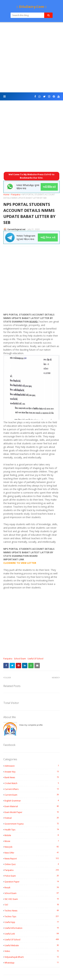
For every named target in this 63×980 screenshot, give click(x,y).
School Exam (20, 659)
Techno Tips (32, 916)
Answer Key (32, 772)
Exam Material (32, 806)
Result (32, 887)
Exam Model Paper (32, 812)
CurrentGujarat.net (16, 229)
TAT (32, 905)
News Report (32, 859)
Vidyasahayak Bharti (32, 957)
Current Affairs (32, 789)
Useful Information (32, 928)
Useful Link (32, 934)
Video (32, 951)
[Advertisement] (32, 58)
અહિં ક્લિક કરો (48, 237)
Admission (32, 766)
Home (6, 195)
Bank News (32, 777)
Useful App (32, 922)
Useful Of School (35, 659)
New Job (32, 847)
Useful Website (32, 945)
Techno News (32, 911)
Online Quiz (32, 864)
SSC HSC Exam (32, 899)
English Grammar (32, 801)
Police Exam (32, 876)
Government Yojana (32, 824)
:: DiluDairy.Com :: (32, 7)
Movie (32, 841)
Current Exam (32, 795)
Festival (32, 818)
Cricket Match (32, 783)
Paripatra (16, 195)
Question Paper (32, 882)
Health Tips (32, 830)
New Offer (32, 853)
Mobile (32, 835)
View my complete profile (31, 725)
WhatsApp (32, 963)
